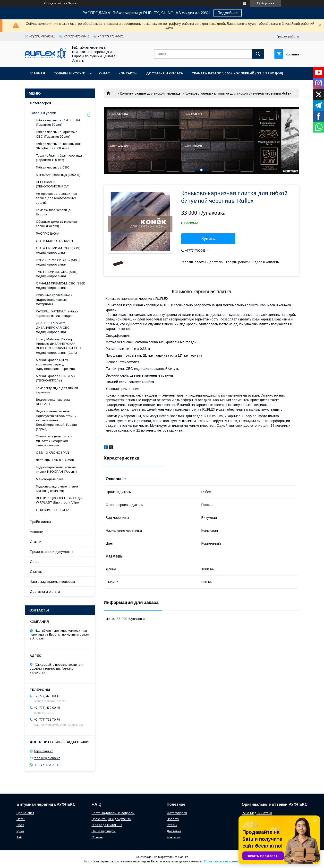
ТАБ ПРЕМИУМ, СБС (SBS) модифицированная (57, 274)
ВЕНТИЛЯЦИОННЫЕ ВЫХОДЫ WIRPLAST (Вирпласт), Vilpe (59, 500)
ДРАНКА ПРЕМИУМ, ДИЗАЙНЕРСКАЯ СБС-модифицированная (53, 327)
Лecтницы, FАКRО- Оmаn (55, 460)
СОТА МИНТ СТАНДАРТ (55, 241)
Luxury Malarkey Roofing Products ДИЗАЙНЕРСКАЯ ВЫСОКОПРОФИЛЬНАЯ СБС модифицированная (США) (58, 346)
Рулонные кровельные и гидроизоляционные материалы (54, 299)
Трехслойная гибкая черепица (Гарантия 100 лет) (59, 158)
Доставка (174, 831)
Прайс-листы (40, 522)
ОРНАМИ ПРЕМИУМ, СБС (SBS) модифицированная (61, 286)
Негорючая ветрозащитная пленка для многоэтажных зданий (56, 198)
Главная (37, 73)
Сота (20, 825)
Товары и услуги (70, 73)
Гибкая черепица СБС (53, 167)
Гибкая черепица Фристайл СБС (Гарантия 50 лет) (57, 134)
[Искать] (258, 54)
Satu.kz (183, 857)
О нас (104, 73)
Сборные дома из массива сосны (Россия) (56, 224)
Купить (208, 239)
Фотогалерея (40, 103)
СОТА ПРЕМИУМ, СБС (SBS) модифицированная (58, 250)
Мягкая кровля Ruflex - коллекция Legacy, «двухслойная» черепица (55, 364)
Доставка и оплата (165, 73)
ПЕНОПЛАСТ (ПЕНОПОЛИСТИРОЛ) (53, 184)
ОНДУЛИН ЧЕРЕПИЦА (53, 510)
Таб (19, 837)
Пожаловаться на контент (222, 861)
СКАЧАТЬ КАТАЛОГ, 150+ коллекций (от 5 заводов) (237, 73)
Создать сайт (53, 3)
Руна (20, 831)
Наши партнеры (104, 831)
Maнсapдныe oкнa (50, 479)
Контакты (128, 73)
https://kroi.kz (43, 751)
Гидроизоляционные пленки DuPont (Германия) (57, 489)
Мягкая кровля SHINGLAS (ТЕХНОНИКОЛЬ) (55, 378)
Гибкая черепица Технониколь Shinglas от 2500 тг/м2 (59, 146)
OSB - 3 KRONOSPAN (52, 453)
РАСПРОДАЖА (48, 234)
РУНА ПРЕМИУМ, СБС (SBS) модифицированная (58, 262)
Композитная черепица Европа (53, 212)
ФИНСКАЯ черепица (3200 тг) (58, 175)
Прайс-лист (25, 813)
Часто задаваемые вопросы (52, 582)
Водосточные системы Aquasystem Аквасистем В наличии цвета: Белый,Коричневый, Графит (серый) (57, 420)
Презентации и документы (51, 552)
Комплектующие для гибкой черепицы (151, 93)
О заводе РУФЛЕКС (107, 825)
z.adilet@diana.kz (47, 758)
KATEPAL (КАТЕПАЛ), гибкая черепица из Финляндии (57, 314)
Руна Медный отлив (257, 813)
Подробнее (228, 13)
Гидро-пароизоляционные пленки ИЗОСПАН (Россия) (56, 469)
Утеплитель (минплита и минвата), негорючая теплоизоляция (54, 441)
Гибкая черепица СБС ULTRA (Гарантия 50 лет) (58, 122)
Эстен (21, 819)
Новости (37, 532)
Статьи (36, 542)
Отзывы (36, 572)
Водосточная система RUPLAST (53, 402)
